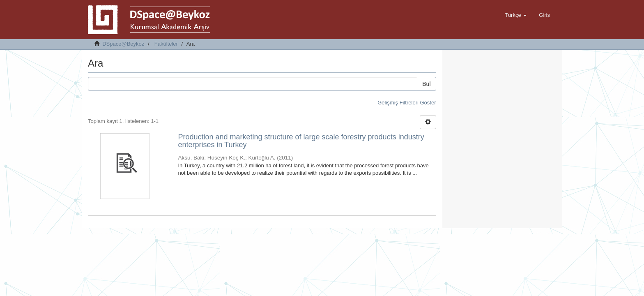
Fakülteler (166, 44)
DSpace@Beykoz (123, 44)
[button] (516, 15)
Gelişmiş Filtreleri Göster (407, 103)
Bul (426, 84)
